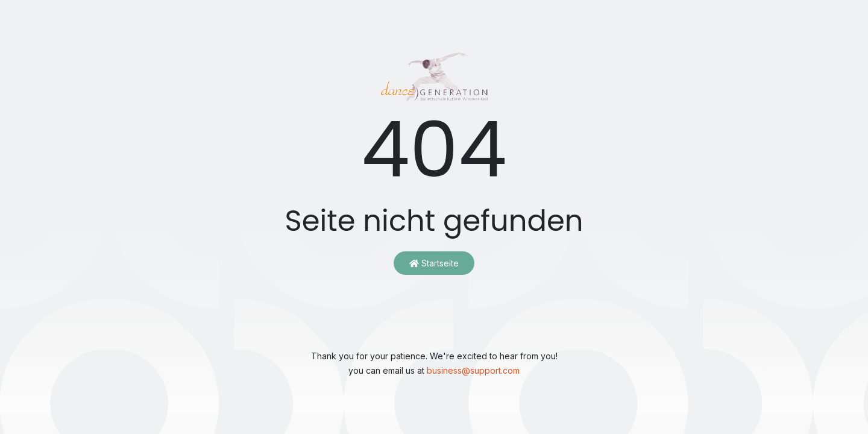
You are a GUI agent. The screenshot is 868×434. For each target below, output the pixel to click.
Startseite (434, 263)
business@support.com (473, 370)
